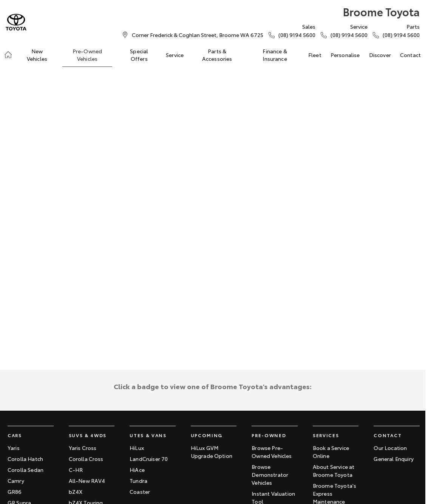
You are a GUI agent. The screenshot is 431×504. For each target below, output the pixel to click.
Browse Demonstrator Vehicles (270, 475)
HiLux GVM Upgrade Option (212, 452)
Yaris (14, 448)
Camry (16, 481)
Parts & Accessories (217, 55)
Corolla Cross (86, 459)
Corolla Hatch (25, 459)
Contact (410, 55)
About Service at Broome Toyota (334, 471)
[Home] (8, 55)
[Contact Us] (198, 35)
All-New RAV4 (87, 481)
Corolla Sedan (25, 470)
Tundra (138, 481)
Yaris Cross (83, 448)
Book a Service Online (331, 452)
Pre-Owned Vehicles (87, 55)
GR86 (15, 492)
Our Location (390, 448)
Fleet (315, 55)
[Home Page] (16, 22)
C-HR (76, 470)
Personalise (345, 55)
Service (175, 55)
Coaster (140, 492)
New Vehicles (37, 55)
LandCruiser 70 (149, 459)
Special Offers (139, 55)
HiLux (137, 448)
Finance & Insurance (275, 55)
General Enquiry (393, 459)
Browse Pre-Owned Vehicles (272, 452)
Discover (380, 55)
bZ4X (76, 492)
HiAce (137, 470)
